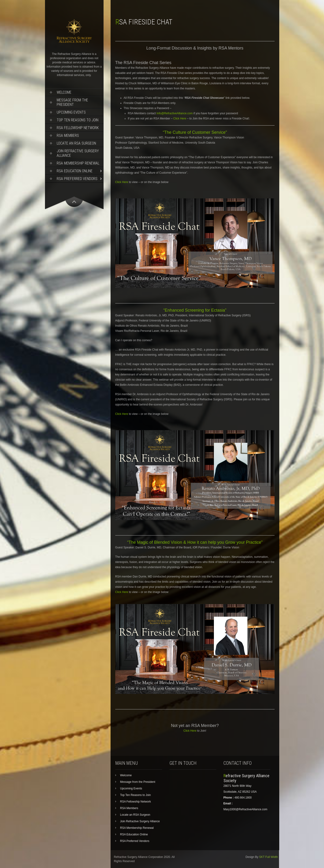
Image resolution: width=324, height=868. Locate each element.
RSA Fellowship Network (78, 128)
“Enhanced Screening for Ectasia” (195, 310)
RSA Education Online (75, 171)
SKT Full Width (268, 857)
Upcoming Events (71, 112)
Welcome (64, 92)
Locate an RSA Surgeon (76, 143)
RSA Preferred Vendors (77, 179)
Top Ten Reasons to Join (78, 120)
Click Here (180, 119)
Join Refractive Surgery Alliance (78, 153)
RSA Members (68, 136)
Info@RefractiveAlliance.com (175, 113)
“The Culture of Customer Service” (195, 132)
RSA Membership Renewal (78, 163)
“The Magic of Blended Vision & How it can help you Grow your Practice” (195, 542)
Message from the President (72, 102)
